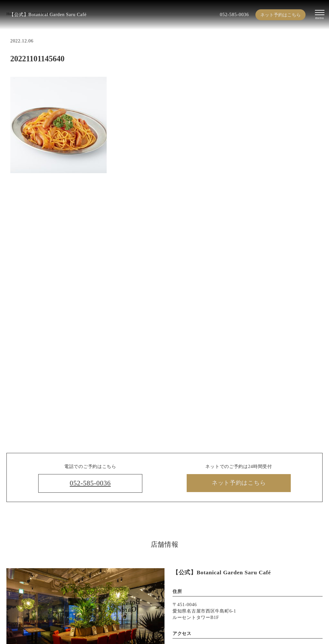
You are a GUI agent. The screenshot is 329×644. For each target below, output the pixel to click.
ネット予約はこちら (280, 15)
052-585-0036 (234, 14)
